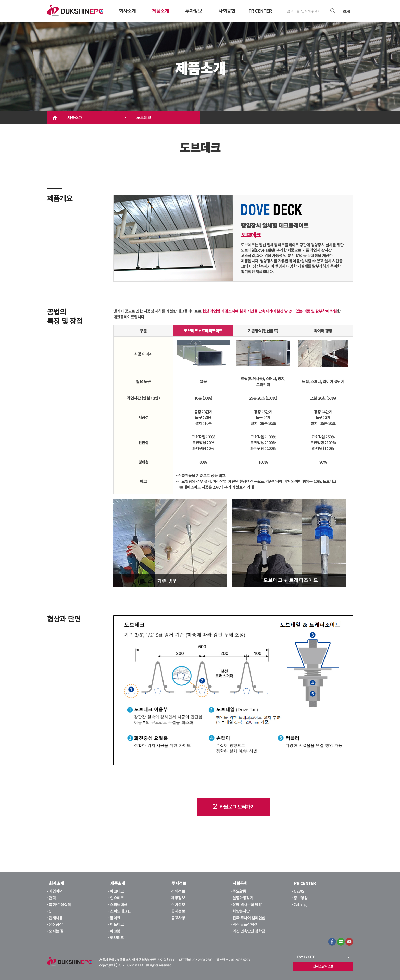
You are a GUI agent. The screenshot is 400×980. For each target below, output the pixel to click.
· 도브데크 (116, 938)
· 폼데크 (114, 918)
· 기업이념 (55, 891)
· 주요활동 (238, 891)
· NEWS (298, 891)
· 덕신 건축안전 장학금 (248, 931)
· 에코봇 (114, 931)
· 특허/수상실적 (59, 904)
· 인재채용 (55, 918)
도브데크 (165, 117)
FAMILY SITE (324, 957)
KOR (348, 11)
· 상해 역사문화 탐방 (246, 904)
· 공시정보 (177, 911)
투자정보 (194, 11)
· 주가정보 (177, 904)
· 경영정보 (177, 891)
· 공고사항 (177, 918)
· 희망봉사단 (240, 911)
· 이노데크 (116, 924)
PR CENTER (260, 11)
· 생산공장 (55, 924)
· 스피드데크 (118, 904)
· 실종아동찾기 (242, 898)
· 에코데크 (116, 891)
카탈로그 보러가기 (233, 806)
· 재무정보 (177, 898)
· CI (49, 911)
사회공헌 (227, 11)
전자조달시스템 (323, 966)
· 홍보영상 (300, 898)
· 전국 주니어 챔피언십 (248, 918)
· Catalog (299, 904)
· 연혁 (51, 898)
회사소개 (127, 11)
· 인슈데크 (116, 898)
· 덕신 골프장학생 (244, 924)
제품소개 (160, 11)
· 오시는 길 (55, 931)
